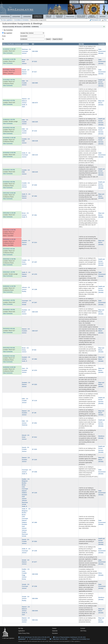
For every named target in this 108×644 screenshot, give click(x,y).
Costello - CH (26, 139)
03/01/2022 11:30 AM (9, 213)
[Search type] (74, 2)
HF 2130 (34, 493)
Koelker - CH (26, 479)
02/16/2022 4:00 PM (9, 182)
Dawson (24, 72)
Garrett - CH (25, 447)
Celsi (23, 487)
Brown (24, 312)
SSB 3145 (35, 172)
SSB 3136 (35, 141)
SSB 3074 (35, 103)
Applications (21, 631)
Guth (23, 62)
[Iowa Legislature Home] (54, 9)
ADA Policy (83, 631)
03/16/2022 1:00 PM (9, 310)
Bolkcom (24, 101)
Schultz (24, 305)
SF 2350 (34, 196)
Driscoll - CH (26, 435)
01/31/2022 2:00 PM (9, 80)
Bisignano (25, 481)
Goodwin (24, 331)
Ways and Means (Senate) (101, 103)
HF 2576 (34, 370)
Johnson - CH (26, 287)
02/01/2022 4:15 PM (9, 100)
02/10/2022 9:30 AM (9, 128)
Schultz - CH (26, 70)
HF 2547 (34, 303)
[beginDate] (32, 36)
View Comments (8, 53)
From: (4, 36)
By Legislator (8, 33)
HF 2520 (34, 384)
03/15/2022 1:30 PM (9, 300)
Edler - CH (25, 81)
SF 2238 (34, 586)
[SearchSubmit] (106, 2)
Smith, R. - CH (26, 153)
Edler (23, 141)
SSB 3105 (35, 122)
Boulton (24, 483)
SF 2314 (34, 242)
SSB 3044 (35, 611)
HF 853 (34, 350)
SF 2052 (34, 423)
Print (104, 20)
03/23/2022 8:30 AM (9, 329)
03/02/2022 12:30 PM (9, 259)
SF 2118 (34, 401)
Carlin (24, 571)
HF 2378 (34, 274)
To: (3, 39)
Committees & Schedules (21, 20)
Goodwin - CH (26, 241)
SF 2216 (34, 131)
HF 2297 (34, 262)
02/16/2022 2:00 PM (9, 170)
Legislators (16, 17)
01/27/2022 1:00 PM (9, 70)
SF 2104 (34, 460)
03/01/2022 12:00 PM (9, 230)
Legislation (27, 17)
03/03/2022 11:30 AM (9, 239)
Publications (70, 17)
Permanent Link (95, 20)
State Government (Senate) (102, 51)
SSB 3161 (35, 620)
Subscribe (55, 631)
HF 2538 (34, 472)
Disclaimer (55, 633)
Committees (38, 16)
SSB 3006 (35, 51)
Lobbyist (92, 16)
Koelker (24, 532)
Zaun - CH (25, 368)
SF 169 (34, 413)
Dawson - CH (26, 99)
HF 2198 (34, 289)
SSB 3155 (35, 312)
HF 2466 (34, 522)
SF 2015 (34, 62)
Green (24, 262)
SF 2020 (34, 449)
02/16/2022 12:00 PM (9, 153)
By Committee (8, 30)
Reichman (25, 502)
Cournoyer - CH (26, 301)
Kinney (24, 579)
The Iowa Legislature (7, 20)
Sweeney (25, 425)
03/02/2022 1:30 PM (9, 272)
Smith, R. (25, 105)
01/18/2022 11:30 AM (9, 49)
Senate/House (5, 17)
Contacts (83, 628)
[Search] (92, 2)
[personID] (32, 33)
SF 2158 (34, 551)
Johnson (24, 187)
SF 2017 (34, 72)
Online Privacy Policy (24, 633)
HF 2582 (34, 359)
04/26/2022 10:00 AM (9, 367)
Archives (103, 17)
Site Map (21, 628)
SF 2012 (34, 437)
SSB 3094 (35, 598)
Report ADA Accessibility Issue (81, 639)
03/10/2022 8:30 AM (9, 249)
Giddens (24, 493)
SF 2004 (34, 541)
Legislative (59, 16)
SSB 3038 (35, 574)
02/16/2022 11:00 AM (9, 138)
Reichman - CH (26, 49)
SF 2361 (34, 215)
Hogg (23, 575)
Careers (54, 628)
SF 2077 (34, 562)
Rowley (24, 291)
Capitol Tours (81, 16)
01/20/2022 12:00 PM (9, 59)
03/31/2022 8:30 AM (9, 348)
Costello (24, 83)
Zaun (23, 107)
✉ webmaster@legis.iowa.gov (38, 639)
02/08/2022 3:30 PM (9, 120)
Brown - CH (25, 60)
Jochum (24, 53)
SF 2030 (34, 185)
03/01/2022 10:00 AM (9, 193)
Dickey (24, 350)
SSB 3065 (35, 83)
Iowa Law (49, 16)
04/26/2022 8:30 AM (9, 356)
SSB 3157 (35, 331)
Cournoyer (25, 51)
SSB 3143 (35, 155)
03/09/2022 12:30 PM (9, 286)
